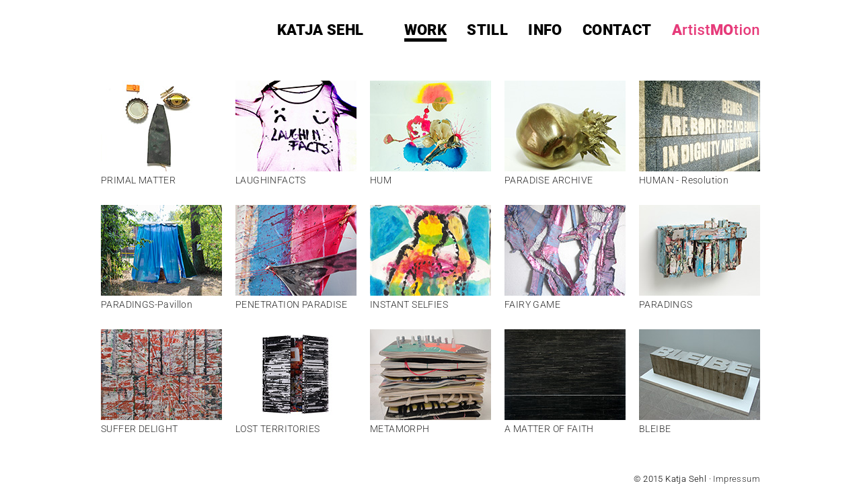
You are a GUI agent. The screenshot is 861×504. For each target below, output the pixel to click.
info (545, 30)
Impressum (737, 479)
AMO (716, 30)
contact (617, 30)
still (487, 30)
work (426, 30)
